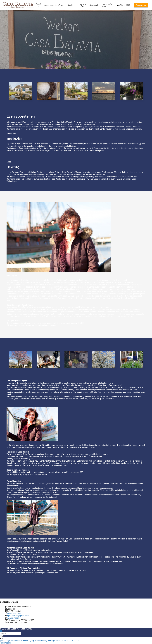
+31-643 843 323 (14, 613)
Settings (28, 641)
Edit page (5, 641)
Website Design (40, 641)
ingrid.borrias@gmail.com (18, 616)
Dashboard (17, 641)
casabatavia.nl (13, 618)
